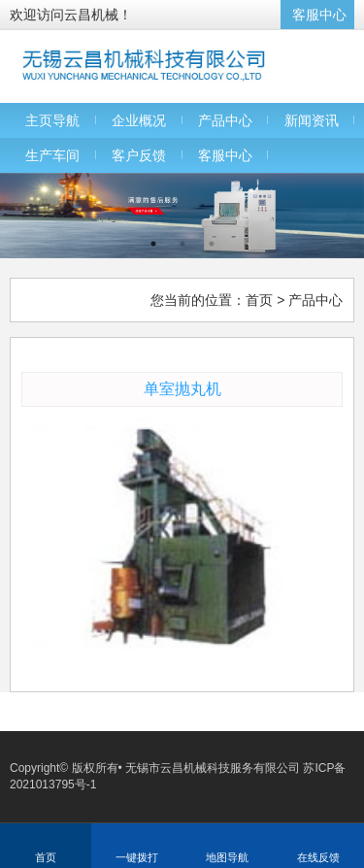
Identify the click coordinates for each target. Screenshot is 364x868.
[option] (182, 216)
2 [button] (182, 244)
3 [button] (212, 244)
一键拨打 (137, 857)
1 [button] (153, 244)
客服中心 (319, 15)
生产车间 (52, 155)
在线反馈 (318, 857)
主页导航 (52, 120)
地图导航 (227, 857)
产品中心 (225, 120)
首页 (259, 300)
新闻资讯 (312, 120)
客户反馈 (139, 155)
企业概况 (139, 120)
